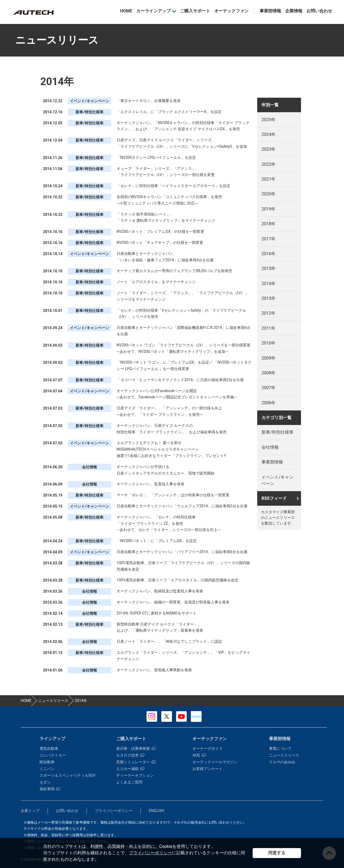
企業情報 (294, 11)
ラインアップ (52, 739)
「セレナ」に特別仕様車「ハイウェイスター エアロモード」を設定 (173, 186)
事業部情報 (270, 11)
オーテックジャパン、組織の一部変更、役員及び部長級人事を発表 (173, 602)
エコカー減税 (130, 769)
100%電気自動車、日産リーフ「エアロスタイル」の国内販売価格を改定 (178, 580)
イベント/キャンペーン (277, 480)
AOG (199, 755)
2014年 (268, 284)
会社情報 (270, 447)
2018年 (268, 224)
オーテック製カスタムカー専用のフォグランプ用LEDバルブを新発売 (175, 271)
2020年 (268, 194)
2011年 (268, 328)
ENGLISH (157, 811)
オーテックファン (231, 11)
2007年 (268, 388)
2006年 (268, 403)
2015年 (268, 268)
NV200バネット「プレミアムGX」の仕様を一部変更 (161, 231)
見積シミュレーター (136, 762)
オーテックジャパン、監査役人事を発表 (150, 484)
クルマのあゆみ (282, 762)
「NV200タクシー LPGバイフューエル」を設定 (156, 157)
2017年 (268, 239)
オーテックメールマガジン (215, 762)
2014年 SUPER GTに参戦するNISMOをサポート (157, 613)
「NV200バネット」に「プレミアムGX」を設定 (157, 541)
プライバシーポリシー (150, 853)
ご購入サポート (195, 11)
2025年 (268, 120)
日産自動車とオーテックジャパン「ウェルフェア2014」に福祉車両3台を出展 (182, 506)
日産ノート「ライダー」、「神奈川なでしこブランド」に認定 (169, 641)
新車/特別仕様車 (277, 432)
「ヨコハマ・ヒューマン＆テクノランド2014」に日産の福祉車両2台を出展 (180, 380)
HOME (126, 11)
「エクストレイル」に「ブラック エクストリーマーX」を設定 (169, 112)
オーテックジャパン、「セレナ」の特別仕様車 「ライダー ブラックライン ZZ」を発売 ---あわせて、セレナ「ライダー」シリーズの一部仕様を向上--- (169, 523)
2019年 (268, 209)
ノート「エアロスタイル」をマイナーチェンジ (156, 282)
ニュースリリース (284, 755)
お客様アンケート (207, 769)
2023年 (268, 149)
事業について (280, 748)
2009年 (268, 358)
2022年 (268, 164)
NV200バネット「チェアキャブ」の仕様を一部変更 (160, 243)
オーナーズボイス (207, 748)
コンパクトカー (53, 755)
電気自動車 (49, 748)
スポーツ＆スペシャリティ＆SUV (67, 775)
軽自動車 (47, 762)
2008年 (268, 373)
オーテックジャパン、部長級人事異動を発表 (154, 670)
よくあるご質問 (129, 782)
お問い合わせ (319, 11)
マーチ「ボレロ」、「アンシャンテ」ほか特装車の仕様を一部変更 (173, 495)
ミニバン (47, 769)
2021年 (268, 179)
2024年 (268, 134)
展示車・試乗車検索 (136, 748)
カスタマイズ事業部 (33, 13)
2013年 (268, 298)
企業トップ (30, 811)
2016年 (268, 254)
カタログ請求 (130, 755)
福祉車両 (50, 789)
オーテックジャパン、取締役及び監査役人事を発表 (160, 591)
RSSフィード (274, 498)
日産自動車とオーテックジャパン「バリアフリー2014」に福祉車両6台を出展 (182, 552)
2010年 (268, 343)
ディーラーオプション (135, 775)
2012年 (268, 313)
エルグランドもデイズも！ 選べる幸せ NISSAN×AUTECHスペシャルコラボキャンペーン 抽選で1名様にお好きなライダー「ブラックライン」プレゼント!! (171, 449)
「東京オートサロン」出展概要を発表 (149, 101)
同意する (277, 853)
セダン (45, 782)
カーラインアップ (153, 11)
